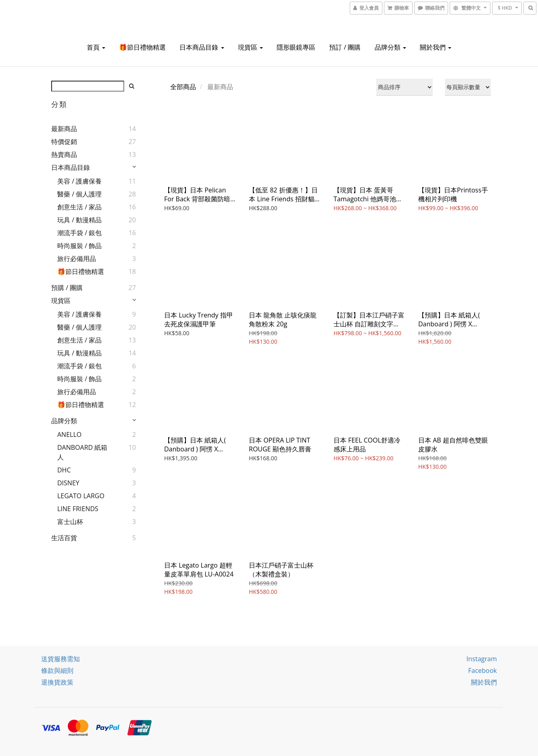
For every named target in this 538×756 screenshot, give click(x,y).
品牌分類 (390, 47)
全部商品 (183, 87)
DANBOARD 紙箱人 (82, 452)
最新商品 (64, 129)
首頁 (96, 47)
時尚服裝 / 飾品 (79, 246)
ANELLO (69, 434)
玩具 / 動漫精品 (79, 220)
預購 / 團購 (67, 288)
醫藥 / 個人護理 (79, 194)
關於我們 (436, 47)
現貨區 (250, 47)
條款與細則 (57, 670)
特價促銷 (64, 142)
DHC (64, 470)
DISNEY (68, 483)
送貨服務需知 (60, 659)
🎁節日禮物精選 (142, 47)
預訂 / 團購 (345, 47)
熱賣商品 (64, 155)
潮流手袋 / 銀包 (79, 233)
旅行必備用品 (77, 259)
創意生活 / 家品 (79, 207)
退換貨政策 (57, 682)
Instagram (482, 659)
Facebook (483, 670)
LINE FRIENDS (78, 509)
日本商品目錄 (202, 47)
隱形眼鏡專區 (296, 47)
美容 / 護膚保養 (79, 181)
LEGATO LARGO (81, 496)
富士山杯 (70, 522)
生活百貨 (64, 538)
